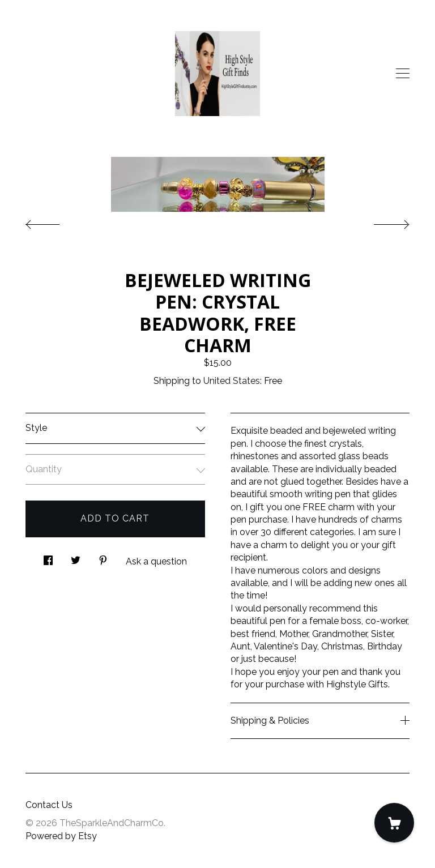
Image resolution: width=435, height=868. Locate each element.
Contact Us (49, 805)
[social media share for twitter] (76, 558)
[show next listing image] (381, 221)
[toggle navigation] (403, 74)
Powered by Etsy (61, 836)
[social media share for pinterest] (103, 558)
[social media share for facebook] (48, 558)
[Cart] (394, 823)
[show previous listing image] (54, 221)
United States (232, 381)
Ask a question (156, 561)
